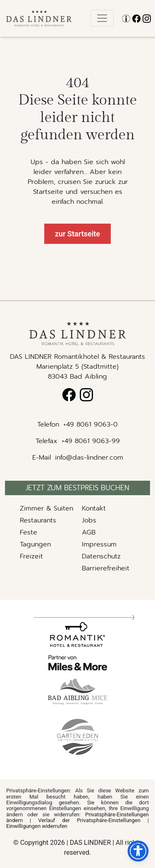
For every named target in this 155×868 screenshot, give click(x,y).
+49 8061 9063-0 (91, 424)
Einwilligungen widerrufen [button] (37, 826)
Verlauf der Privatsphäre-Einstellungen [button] (89, 820)
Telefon (48, 424)
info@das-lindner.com (89, 458)
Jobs (89, 520)
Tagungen (35, 544)
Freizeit (31, 556)
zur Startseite (77, 234)
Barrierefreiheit (106, 568)
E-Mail (42, 458)
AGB (89, 532)
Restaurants (38, 520)
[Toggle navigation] (102, 18)
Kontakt (94, 508)
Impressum (99, 544)
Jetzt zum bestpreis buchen (77, 488)
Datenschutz (101, 556)
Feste (29, 532)
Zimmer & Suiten (46, 508)
